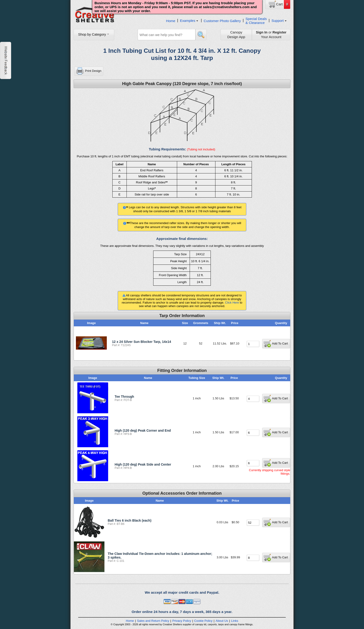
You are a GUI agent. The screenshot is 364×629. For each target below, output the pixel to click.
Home (171, 21)
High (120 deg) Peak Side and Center (143, 464)
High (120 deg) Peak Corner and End (143, 430)
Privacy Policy (182, 621)
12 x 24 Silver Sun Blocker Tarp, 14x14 (142, 342)
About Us (222, 621)
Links (235, 621)
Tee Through (124, 397)
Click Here (232, 303)
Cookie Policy (203, 621)
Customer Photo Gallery (222, 21)
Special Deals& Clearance (256, 21)
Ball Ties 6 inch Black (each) (130, 520)
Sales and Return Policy (153, 621)
